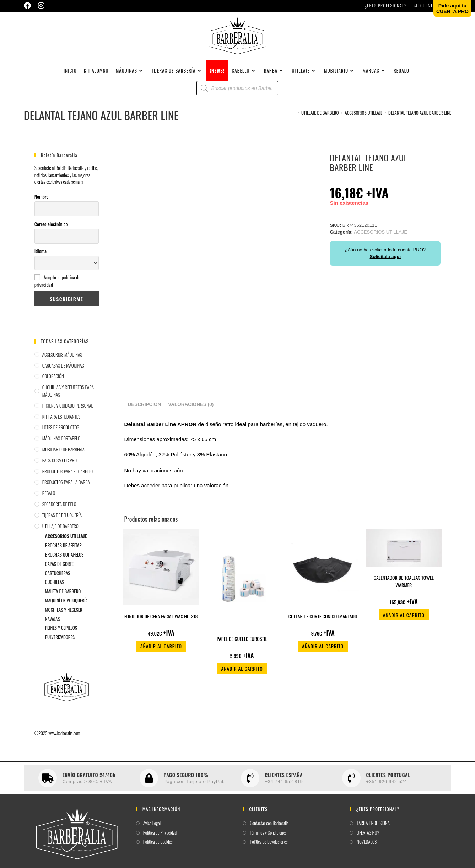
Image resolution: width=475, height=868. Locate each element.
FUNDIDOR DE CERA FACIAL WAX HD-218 (161, 623)
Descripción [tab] (145, 411)
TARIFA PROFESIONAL (374, 829)
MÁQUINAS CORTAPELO (61, 445)
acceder (150, 492)
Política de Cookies (158, 848)
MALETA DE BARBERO (63, 598)
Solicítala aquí (385, 263)
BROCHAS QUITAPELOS (64, 561)
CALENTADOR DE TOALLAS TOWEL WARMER (404, 588)
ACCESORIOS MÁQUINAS (62, 361)
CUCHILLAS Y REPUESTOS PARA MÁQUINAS (68, 397)
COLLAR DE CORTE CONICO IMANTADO (323, 623)
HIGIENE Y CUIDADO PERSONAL (68, 412)
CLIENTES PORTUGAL (388, 781)
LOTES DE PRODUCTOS (61, 434)
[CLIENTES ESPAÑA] (250, 784)
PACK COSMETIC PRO (60, 467)
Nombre (41, 203)
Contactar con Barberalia (269, 829)
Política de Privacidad (160, 839)
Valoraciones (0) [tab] (191, 411)
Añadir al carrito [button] (161, 652)
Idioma (41, 257)
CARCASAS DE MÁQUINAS (63, 372)
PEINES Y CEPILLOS (61, 634)
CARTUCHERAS (58, 579)
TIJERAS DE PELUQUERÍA (62, 521)
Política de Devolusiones (269, 848)
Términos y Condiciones (268, 839)
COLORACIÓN (53, 382)
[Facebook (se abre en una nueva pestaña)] (29, 6)
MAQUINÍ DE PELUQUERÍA (66, 607)
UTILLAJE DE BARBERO (60, 532)
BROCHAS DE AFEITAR (63, 552)
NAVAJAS (53, 625)
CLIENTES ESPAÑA (284, 781)
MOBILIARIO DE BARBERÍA (63, 456)
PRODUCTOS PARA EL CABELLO (68, 478)
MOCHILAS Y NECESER (64, 616)
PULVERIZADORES (60, 643)
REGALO (49, 499)
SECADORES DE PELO (59, 510)
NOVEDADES (367, 848)
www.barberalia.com (64, 739)
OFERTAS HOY (368, 839)
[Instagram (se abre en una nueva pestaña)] (41, 6)
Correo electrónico (51, 230)
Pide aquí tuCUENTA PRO (452, 9)
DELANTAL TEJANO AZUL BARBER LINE (420, 119)
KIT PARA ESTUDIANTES (61, 423)
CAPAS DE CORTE (59, 570)
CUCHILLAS (55, 588)
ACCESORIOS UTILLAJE (66, 542)
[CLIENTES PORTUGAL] (351, 784)
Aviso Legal (152, 829)
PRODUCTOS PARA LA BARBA (66, 488)
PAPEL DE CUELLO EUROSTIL (242, 645)
